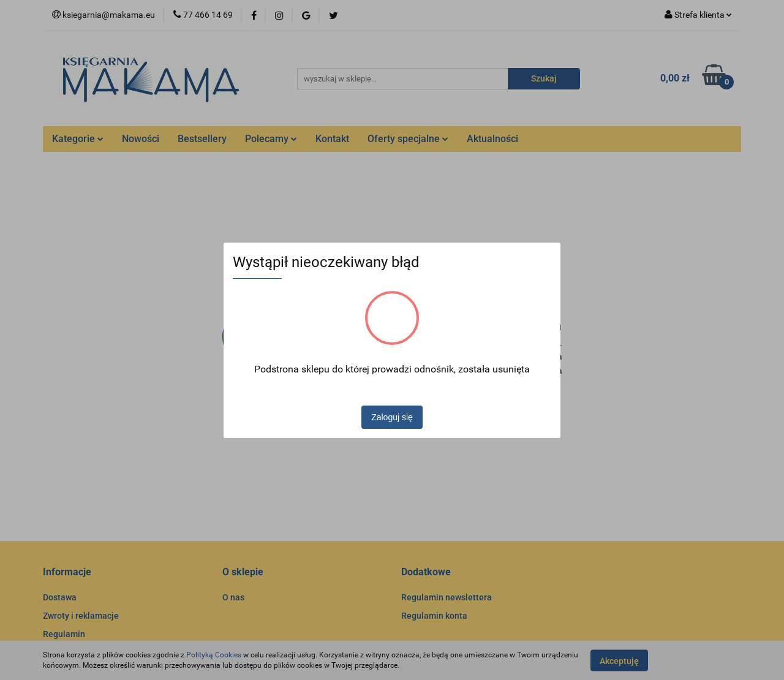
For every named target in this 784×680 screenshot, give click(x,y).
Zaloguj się (392, 417)
